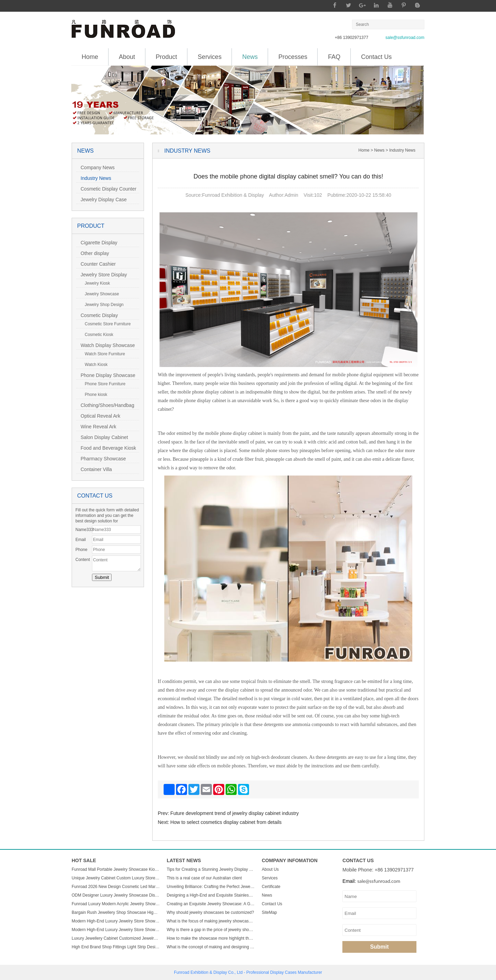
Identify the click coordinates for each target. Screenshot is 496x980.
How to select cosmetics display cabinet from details (226, 822)
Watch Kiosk (94, 365)
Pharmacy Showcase (101, 459)
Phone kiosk (94, 395)
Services (210, 57)
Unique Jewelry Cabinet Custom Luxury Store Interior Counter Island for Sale (116, 878)
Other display (93, 253)
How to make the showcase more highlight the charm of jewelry (211, 938)
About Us (270, 869)
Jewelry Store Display (102, 275)
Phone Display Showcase (106, 375)
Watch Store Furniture (103, 354)
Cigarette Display (97, 243)
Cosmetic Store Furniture (106, 324)
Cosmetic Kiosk (97, 335)
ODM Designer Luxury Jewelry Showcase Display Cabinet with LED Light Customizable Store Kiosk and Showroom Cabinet (116, 895)
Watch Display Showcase (106, 345)
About (127, 57)
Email (81, 540)
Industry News (94, 178)
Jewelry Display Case (102, 200)
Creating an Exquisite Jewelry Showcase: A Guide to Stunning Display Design (211, 904)
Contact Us (376, 57)
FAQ (334, 57)
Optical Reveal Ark (98, 416)
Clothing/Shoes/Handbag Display (105, 406)
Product (166, 57)
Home (90, 57)
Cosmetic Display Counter (106, 189)
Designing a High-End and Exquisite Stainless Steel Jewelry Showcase (211, 895)
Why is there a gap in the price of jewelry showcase (211, 930)
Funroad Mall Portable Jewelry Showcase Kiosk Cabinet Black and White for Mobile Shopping (116, 869)
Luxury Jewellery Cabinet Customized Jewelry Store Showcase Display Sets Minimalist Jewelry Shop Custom (116, 938)
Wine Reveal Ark (96, 427)
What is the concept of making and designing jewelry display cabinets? (211, 947)
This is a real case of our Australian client (204, 878)
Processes (293, 57)
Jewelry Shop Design (102, 305)
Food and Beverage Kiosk (106, 448)
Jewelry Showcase (100, 294)
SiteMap (269, 912)
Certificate (271, 887)
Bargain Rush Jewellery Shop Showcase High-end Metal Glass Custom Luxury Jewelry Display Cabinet (116, 912)
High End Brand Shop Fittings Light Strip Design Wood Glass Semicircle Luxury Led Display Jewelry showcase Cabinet (116, 947)
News (250, 54)
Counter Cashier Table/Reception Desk (100, 265)
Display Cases (283, 972)
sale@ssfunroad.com (405, 38)
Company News (96, 167)
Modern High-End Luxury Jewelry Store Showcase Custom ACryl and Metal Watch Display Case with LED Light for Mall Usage (116, 921)
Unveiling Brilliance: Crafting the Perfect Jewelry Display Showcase (211, 887)
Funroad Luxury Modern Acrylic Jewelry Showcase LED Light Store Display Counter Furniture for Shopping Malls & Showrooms (116, 904)
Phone (81, 550)
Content (83, 560)
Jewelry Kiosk (95, 283)
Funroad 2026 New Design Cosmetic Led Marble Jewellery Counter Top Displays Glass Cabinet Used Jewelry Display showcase (116, 887)
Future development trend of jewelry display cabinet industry (235, 813)
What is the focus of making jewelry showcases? (211, 921)
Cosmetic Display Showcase (97, 316)
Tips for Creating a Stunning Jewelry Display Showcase (211, 869)
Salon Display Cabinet (102, 437)
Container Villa (94, 469)
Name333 (84, 530)
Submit (379, 947)
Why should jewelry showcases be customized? (210, 912)
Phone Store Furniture (103, 384)
